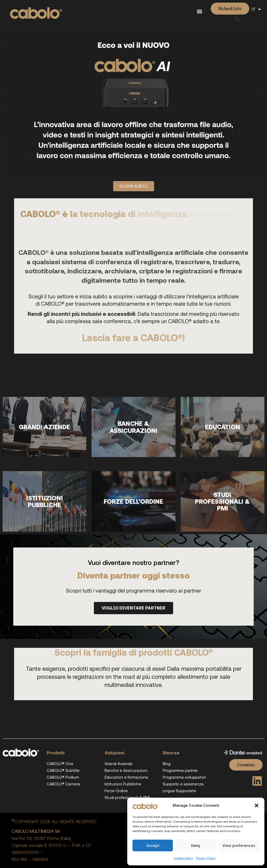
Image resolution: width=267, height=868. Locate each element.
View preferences (239, 845)
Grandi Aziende (119, 764)
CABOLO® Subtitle (63, 770)
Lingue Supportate (179, 791)
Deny (196, 845)
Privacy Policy (206, 858)
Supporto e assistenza (183, 784)
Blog (167, 764)
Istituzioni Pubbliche (123, 784)
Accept (153, 845)
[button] (257, 805)
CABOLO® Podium (63, 777)
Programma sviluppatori (184, 777)
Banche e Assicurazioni (126, 770)
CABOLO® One (60, 764)
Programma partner (180, 770)
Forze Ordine (116, 791)
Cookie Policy (183, 858)
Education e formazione (126, 777)
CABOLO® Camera (63, 784)
